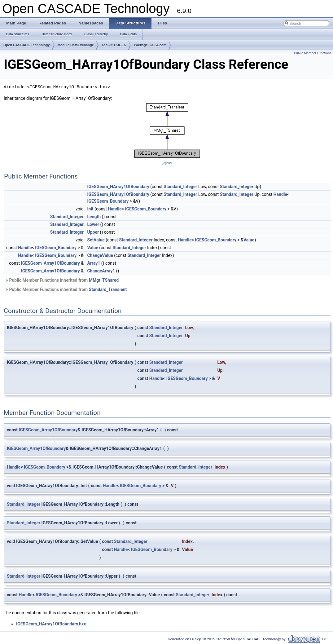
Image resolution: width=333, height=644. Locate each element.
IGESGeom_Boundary (108, 201)
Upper (93, 232)
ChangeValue (100, 255)
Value (249, 240)
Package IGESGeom (150, 45)
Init (90, 209)
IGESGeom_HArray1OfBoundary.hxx (51, 624)
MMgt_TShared (104, 280)
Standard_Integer (180, 187)
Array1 (94, 263)
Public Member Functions (313, 53)
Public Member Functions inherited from (62, 280)
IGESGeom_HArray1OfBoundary (118, 187)
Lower (93, 224)
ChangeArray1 (101, 271)
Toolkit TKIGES (114, 45)
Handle (280, 194)
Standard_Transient (108, 289)
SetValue (96, 240)
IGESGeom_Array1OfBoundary (50, 263)
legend (167, 163)
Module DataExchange (76, 45)
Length (94, 217)
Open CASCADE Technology (27, 45)
